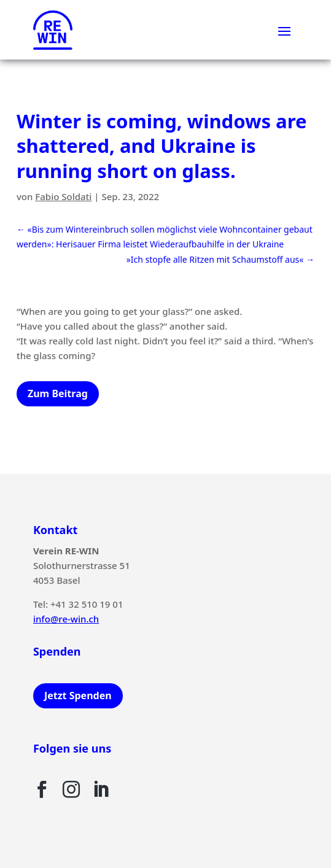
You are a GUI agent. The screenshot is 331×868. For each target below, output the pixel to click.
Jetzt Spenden (78, 696)
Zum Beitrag (58, 393)
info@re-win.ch (66, 619)
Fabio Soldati (63, 196)
